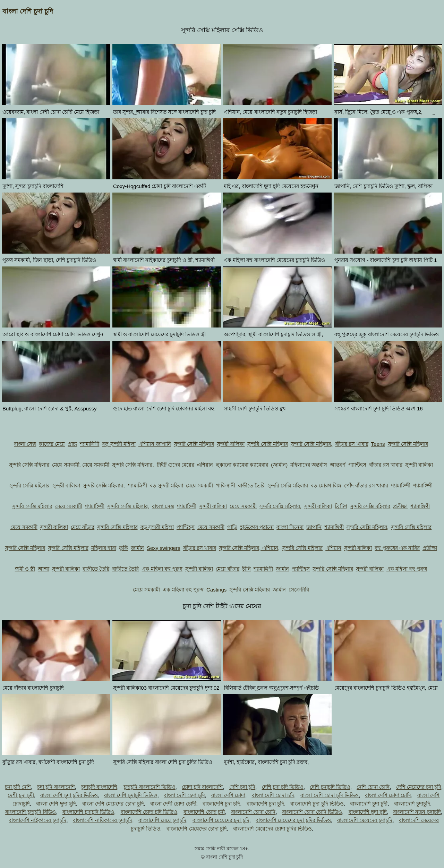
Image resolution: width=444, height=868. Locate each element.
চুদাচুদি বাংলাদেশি (99, 787)
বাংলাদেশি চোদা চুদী (204, 812)
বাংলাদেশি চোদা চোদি (253, 812)
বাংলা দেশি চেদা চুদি (184, 795)
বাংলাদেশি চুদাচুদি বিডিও (31, 812)
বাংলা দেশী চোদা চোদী (173, 804)
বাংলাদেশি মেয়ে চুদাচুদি (162, 820)
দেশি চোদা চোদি (373, 787)
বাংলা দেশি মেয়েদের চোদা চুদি (113, 804)
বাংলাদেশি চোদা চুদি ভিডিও (149, 812)
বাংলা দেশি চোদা (228, 795)
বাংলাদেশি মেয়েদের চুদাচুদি (365, 820)
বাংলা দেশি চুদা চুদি (28, 11)
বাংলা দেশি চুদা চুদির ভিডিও (69, 795)
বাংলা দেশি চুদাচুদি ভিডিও (131, 795)
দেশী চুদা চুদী (21, 795)
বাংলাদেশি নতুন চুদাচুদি (417, 812)
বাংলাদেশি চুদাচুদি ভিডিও (88, 812)
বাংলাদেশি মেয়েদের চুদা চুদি (221, 820)
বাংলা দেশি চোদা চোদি (388, 795)
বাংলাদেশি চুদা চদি (221, 804)
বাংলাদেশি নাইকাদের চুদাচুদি (37, 820)
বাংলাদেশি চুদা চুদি (265, 804)
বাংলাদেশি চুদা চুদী (369, 804)
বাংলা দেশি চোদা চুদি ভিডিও (330, 795)
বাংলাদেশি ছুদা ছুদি (368, 812)
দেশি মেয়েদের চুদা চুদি (419, 787)
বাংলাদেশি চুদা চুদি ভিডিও (317, 804)
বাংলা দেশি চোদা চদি (273, 795)
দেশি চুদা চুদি (242, 787)
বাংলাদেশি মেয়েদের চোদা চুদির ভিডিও (272, 829)
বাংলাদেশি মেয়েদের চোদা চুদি (197, 829)
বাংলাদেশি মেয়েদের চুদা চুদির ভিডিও (293, 820)
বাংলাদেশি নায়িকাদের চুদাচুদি (103, 820)
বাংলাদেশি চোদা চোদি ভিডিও (312, 812)
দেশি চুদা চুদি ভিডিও (283, 787)
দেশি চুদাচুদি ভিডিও (330, 787)
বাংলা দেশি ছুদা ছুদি (56, 804)
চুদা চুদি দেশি (18, 787)
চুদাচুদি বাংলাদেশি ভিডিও (149, 787)
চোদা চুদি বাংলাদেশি (202, 787)
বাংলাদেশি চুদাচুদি (412, 804)
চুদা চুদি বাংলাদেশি (56, 787)
